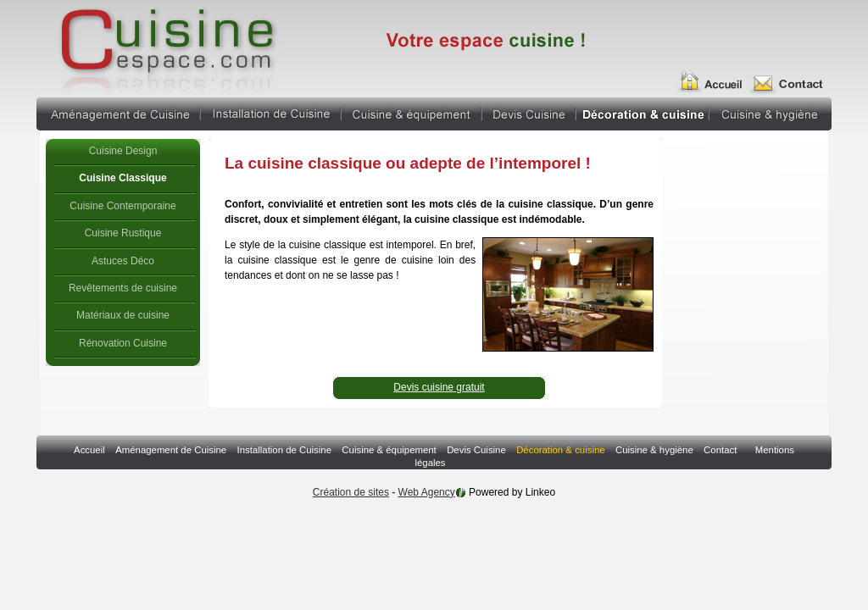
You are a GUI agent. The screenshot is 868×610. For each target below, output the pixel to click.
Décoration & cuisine (643, 112)
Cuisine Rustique (123, 233)
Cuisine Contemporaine (122, 206)
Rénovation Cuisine (123, 343)
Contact (792, 75)
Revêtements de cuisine (123, 288)
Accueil (716, 75)
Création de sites (351, 492)
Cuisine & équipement (412, 112)
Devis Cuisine (529, 112)
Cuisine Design (123, 151)
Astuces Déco (123, 261)
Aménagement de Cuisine (118, 112)
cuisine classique (166, 47)
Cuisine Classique (122, 178)
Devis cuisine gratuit (439, 387)
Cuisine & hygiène (771, 112)
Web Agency (427, 492)
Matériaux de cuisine (123, 315)
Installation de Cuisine (271, 112)
